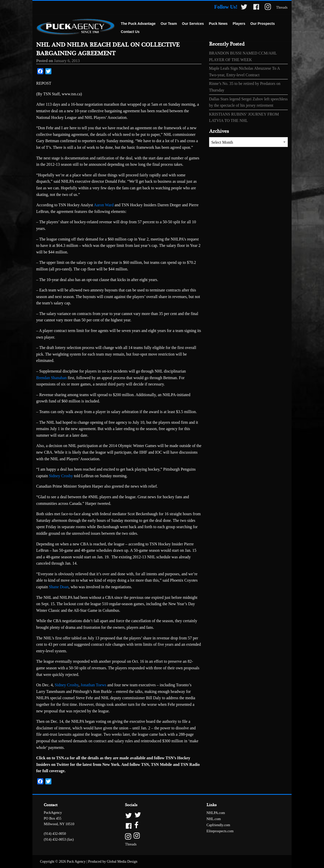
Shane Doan (59, 587)
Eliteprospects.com (220, 831)
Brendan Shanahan (51, 378)
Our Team (169, 24)
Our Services (193, 24)
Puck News (218, 24)
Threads (282, 7)
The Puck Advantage (138, 24)
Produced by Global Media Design (113, 862)
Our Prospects (262, 24)
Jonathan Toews (93, 685)
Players (239, 24)
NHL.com (214, 819)
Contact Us (130, 32)
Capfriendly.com (218, 825)
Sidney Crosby (61, 476)
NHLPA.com (216, 813)
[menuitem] (138, 24)
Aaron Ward (104, 205)
